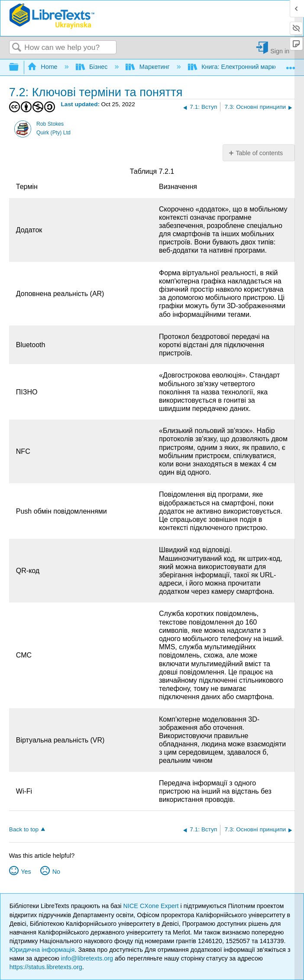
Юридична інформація (42, 950)
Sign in (280, 51)
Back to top (24, 829)
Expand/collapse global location (291, 65)
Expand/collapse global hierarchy (19, 67)
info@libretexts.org (87, 958)
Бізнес (93, 67)
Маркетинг (148, 67)
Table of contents (259, 153)
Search (17, 48)
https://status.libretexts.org (46, 967)
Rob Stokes (50, 124)
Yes (26, 872)
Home (43, 67)
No (56, 872)
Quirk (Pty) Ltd (53, 133)
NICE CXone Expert (152, 906)
